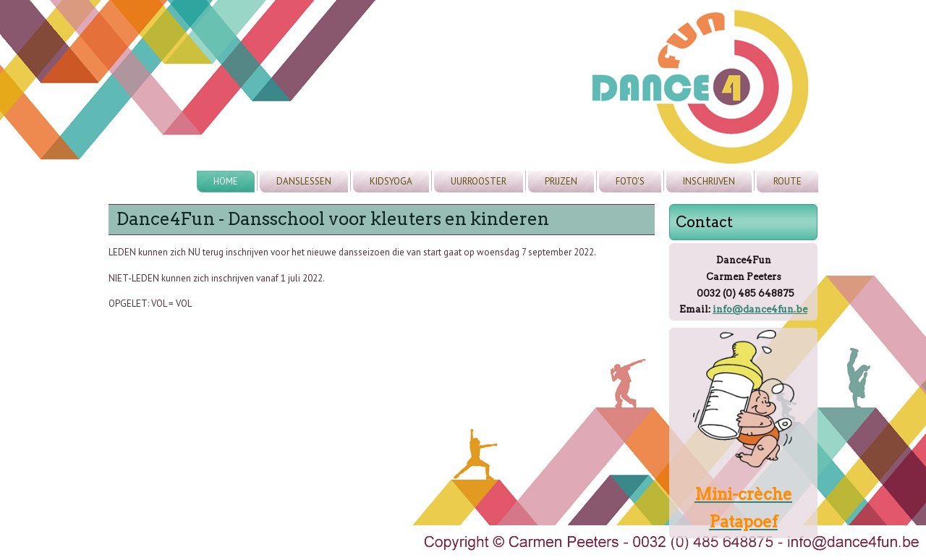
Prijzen (561, 181)
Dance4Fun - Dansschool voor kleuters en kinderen (333, 219)
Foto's (630, 181)
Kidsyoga (391, 181)
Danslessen (304, 181)
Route (787, 181)
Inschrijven (709, 181)
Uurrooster (479, 181)
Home (226, 181)
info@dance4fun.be (760, 309)
